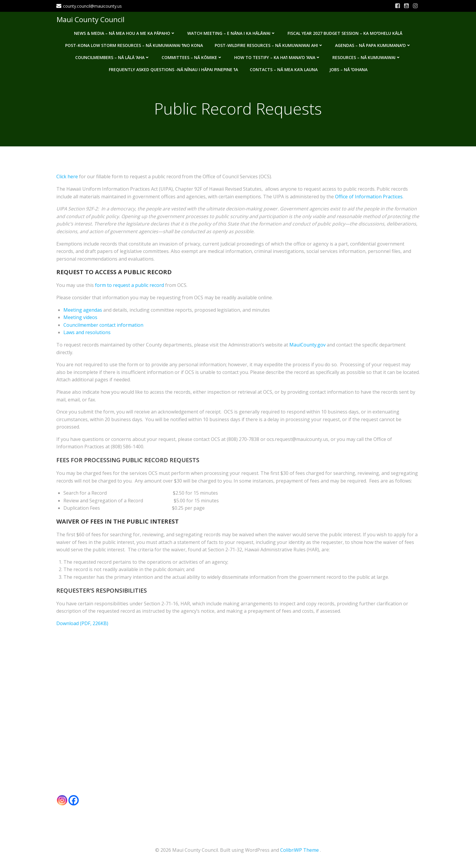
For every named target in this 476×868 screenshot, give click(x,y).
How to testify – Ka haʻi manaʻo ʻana (277, 57)
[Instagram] (62, 801)
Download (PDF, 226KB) (82, 624)
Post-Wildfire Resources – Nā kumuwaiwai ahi (269, 45)
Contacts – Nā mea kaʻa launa (284, 69)
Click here (67, 177)
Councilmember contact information (103, 325)
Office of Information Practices (369, 197)
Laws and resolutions (87, 333)
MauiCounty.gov (307, 345)
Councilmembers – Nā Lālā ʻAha (113, 57)
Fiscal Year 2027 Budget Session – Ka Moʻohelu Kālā (345, 33)
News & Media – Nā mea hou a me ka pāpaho (125, 33)
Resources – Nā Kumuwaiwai (367, 57)
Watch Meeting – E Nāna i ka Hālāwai (232, 33)
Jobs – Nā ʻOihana (348, 69)
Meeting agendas (83, 310)
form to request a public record (129, 286)
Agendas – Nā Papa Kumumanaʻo (373, 45)
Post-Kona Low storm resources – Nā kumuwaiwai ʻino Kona (134, 45)
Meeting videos (80, 318)
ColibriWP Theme (299, 850)
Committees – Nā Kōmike (192, 57)
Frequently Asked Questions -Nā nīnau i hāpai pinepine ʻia (173, 69)
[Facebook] (74, 801)
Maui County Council (90, 19)
